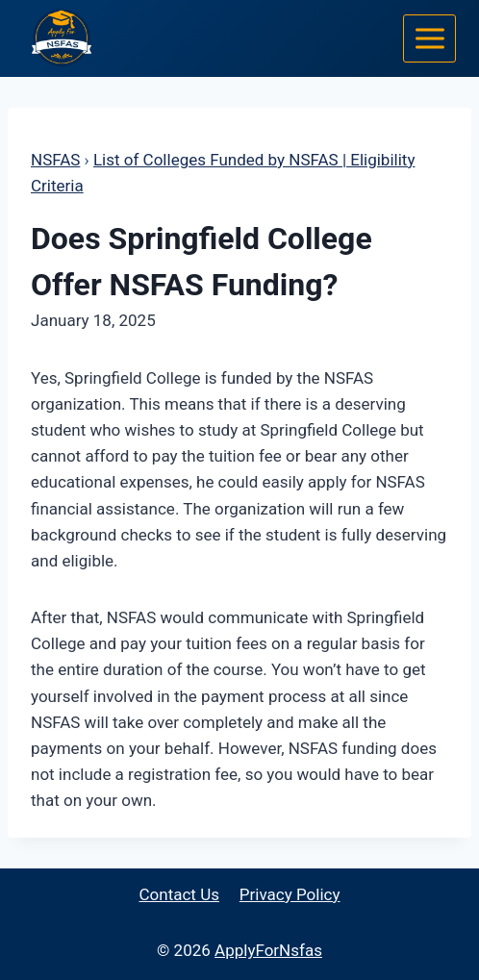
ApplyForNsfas (268, 950)
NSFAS (55, 160)
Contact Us (179, 894)
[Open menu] (429, 38)
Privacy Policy (290, 894)
